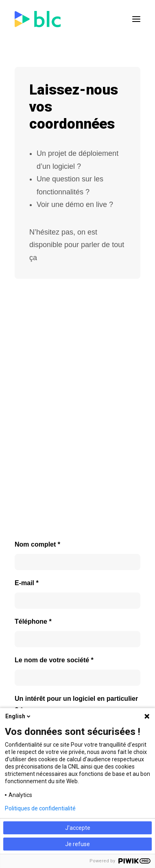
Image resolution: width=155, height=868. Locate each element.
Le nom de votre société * (54, 660)
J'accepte (78, 828)
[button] (136, 19)
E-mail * (27, 583)
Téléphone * (33, 621)
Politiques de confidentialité (40, 808)
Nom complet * (37, 544)
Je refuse (77, 844)
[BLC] (38, 19)
